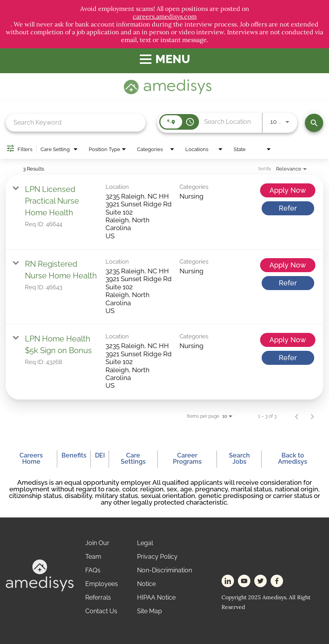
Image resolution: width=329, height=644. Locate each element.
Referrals (98, 597)
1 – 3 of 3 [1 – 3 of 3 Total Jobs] (267, 416)
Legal (145, 543)
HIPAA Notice (156, 597)
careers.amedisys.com (165, 16)
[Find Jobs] (314, 123)
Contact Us (101, 611)
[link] (164, 212)
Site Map (150, 611)
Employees (102, 584)
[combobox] (76, 122)
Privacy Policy (157, 557)
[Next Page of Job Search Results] (312, 416)
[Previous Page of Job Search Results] (297, 416)
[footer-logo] (40, 589)
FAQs (93, 570)
